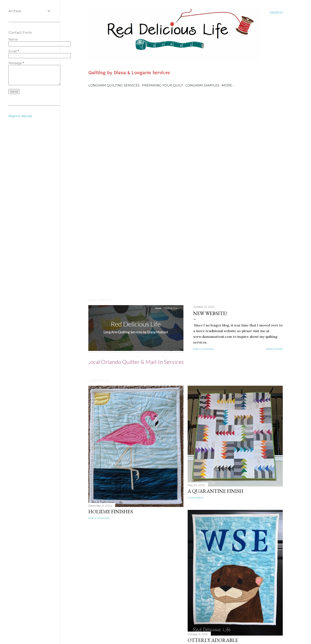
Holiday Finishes (111, 511)
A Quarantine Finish (215, 491)
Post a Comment (204, 349)
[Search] (276, 13)
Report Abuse (20, 116)
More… (228, 85)
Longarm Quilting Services (114, 85)
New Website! (210, 313)
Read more (275, 349)
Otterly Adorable (213, 640)
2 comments (195, 498)
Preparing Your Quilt (162, 85)
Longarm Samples (202, 85)
